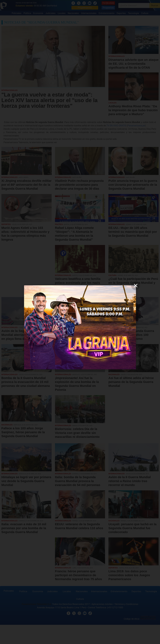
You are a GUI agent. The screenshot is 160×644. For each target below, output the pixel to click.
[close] (136, 286)
